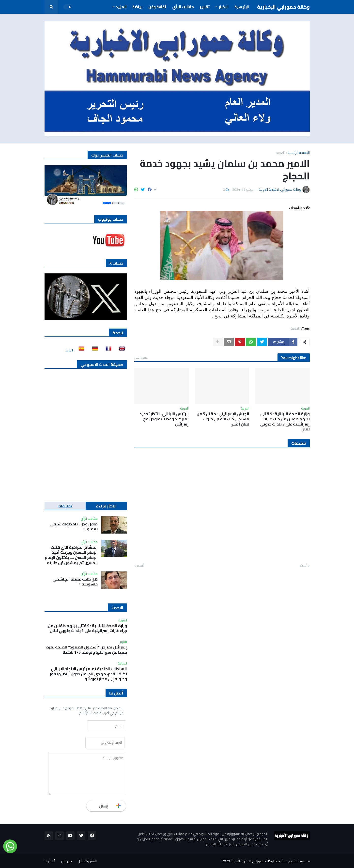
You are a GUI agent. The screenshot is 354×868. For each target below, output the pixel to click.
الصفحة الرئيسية (299, 153)
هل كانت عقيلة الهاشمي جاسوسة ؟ (75, 582)
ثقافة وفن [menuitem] (157, 7)
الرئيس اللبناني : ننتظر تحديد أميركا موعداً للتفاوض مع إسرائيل (164, 419)
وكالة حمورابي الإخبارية (283, 7)
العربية (280, 153)
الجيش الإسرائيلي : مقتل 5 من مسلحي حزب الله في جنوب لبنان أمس (223, 419)
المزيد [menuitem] (121, 7)
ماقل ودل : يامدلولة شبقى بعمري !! (74, 527)
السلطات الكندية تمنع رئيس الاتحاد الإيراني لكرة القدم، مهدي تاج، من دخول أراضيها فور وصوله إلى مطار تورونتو (88, 674)
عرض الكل (141, 357)
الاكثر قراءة (106, 506)
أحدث (304, 566)
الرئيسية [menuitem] (242, 7)
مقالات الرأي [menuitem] (183, 7)
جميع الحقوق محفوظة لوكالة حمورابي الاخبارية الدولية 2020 (265, 861)
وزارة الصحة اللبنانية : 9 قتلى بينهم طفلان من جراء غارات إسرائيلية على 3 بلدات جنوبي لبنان (285, 421)
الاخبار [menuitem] (224, 7)
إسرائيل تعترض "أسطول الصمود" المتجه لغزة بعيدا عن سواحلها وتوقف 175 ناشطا (87, 650)
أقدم (140, 566)
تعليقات (65, 506)
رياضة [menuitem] (137, 7)
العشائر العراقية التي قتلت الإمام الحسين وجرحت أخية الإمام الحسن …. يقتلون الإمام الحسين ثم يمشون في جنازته (71, 555)
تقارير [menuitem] (205, 7)
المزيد (69, 350)
